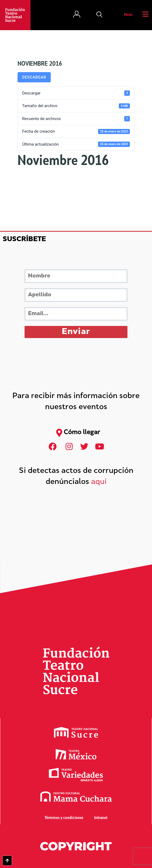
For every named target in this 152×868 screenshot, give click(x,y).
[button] (100, 15)
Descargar (34, 77)
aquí (99, 482)
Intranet (101, 818)
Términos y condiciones (64, 818)
